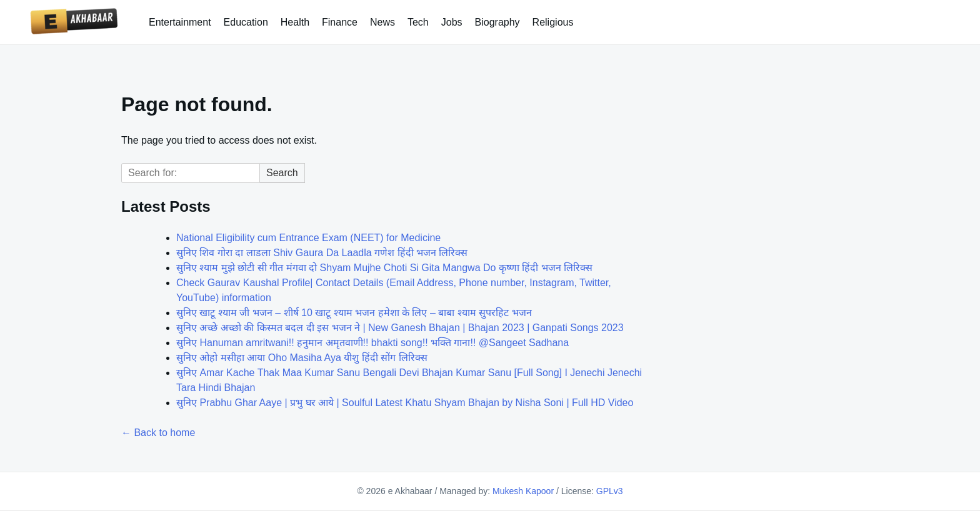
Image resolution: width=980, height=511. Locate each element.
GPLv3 (610, 491)
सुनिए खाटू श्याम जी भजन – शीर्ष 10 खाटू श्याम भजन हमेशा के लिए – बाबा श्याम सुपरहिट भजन (354, 313)
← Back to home (158, 433)
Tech (418, 22)
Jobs (452, 22)
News (382, 22)
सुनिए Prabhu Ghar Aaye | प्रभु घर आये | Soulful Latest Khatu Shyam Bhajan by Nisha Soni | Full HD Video (405, 403)
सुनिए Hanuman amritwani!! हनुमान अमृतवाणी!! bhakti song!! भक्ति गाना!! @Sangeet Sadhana (372, 343)
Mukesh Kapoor (523, 491)
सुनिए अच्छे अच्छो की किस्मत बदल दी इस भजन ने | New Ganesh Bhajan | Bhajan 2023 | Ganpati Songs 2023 (400, 328)
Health (295, 22)
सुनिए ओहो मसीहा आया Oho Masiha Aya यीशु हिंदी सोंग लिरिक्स (302, 358)
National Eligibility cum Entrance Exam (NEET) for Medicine (308, 238)
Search (282, 173)
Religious (553, 22)
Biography (497, 22)
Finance (340, 22)
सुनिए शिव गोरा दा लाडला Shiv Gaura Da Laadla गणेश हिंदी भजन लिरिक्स (322, 253)
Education (246, 22)
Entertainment (180, 22)
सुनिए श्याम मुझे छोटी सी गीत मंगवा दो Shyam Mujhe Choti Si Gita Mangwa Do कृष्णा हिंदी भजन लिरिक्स (384, 268)
